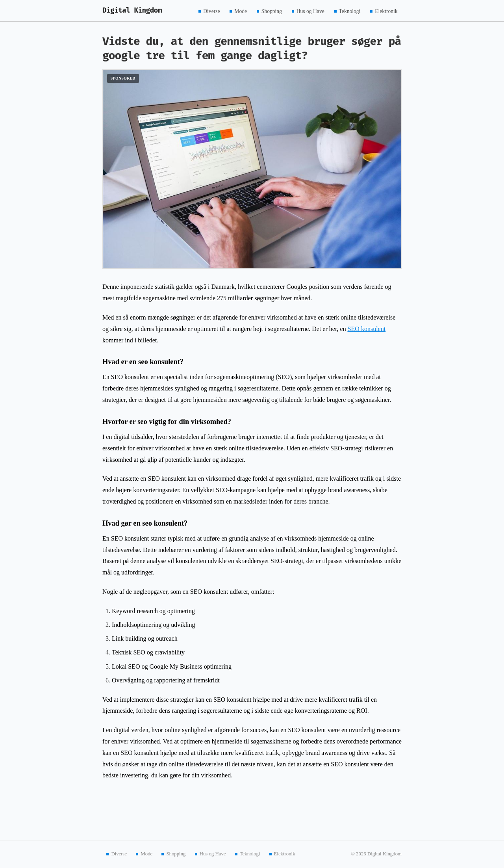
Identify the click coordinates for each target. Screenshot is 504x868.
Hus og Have (310, 11)
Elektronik (386, 11)
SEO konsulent (367, 329)
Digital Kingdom (132, 10)
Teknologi (350, 11)
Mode (241, 11)
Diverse (211, 11)
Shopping (272, 11)
